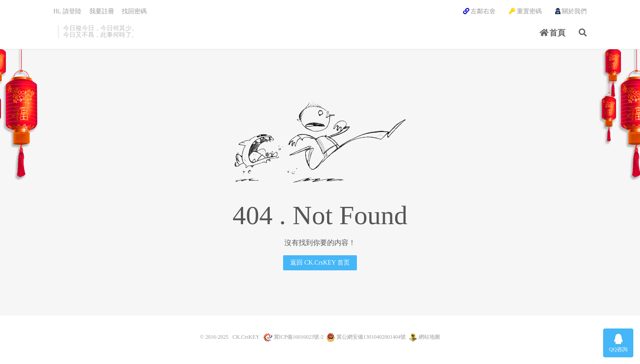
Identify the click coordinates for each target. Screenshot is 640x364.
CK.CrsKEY (246, 337)
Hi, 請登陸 (67, 11)
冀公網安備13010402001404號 (371, 337)
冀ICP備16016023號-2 (299, 337)
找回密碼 (134, 11)
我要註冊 (102, 11)
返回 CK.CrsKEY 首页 (320, 263)
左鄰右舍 (480, 11)
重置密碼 (525, 11)
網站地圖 (429, 337)
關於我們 (571, 11)
